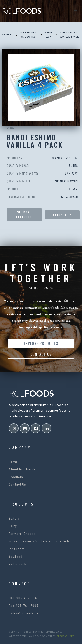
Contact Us (41, 354)
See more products (24, 215)
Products (7, 35)
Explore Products (41, 343)
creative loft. (65, 636)
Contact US (62, 215)
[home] (21, 11)
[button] (75, 11)
